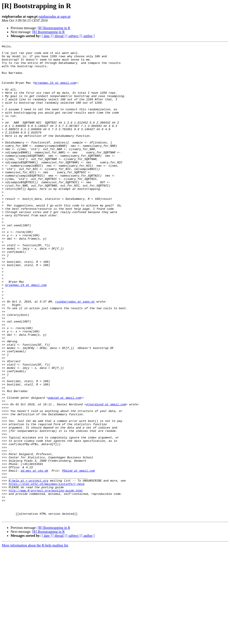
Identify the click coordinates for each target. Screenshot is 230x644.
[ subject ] (74, 36)
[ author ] (88, 36)
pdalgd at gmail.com (65, 469)
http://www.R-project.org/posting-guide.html (46, 580)
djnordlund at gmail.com (106, 476)
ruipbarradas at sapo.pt (54, 16)
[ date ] (47, 36)
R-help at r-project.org (28, 568)
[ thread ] (59, 36)
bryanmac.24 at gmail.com (55, 91)
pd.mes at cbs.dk (35, 556)
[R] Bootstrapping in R (54, 28)
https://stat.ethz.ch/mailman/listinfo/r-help (46, 572)
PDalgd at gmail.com (78, 556)
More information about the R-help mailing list (35, 640)
